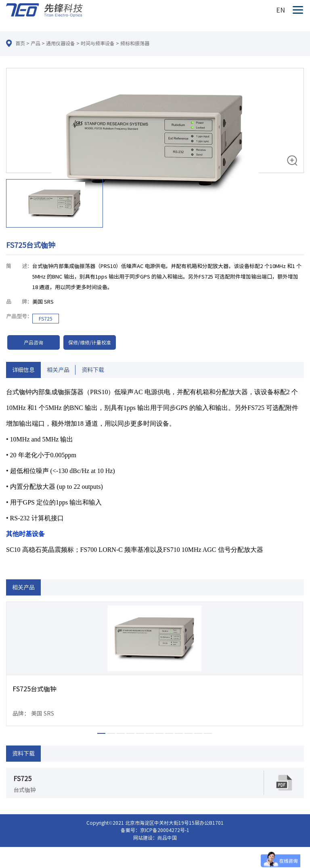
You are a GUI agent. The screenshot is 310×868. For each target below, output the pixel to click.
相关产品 (58, 370)
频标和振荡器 (135, 43)
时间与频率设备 (98, 43)
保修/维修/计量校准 (90, 342)
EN (281, 10)
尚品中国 (167, 838)
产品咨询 (34, 342)
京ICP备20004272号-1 (165, 830)
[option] (155, 149)
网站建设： (145, 838)
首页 (20, 43)
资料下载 (93, 370)
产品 (36, 43)
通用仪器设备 (61, 43)
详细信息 (23, 370)
